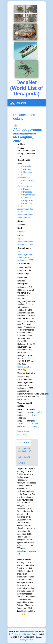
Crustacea (26, 172)
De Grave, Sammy (36, 424)
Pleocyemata (27, 195)
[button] (16, 126)
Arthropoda (27, 169)
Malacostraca (28, 181)
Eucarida (26, 189)
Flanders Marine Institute (21, 634)
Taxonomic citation (26, 373)
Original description (23, 282)
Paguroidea (27, 200)
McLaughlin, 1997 (25, 242)
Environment (24, 264)
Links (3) (22, 463)
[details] (20, 367)
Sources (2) (24, 443)
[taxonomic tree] (24, 431)
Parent (21, 235)
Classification (24, 160)
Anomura (26, 198)
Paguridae (26, 203)
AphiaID (21, 144)
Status (21, 221)
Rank (20, 228)
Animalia (26, 166)
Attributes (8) (24, 457)
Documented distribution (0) (25, 450)
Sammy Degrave (26, 640)
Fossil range (23, 274)
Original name (24, 248)
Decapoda (26, 192)
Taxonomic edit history (25, 404)
